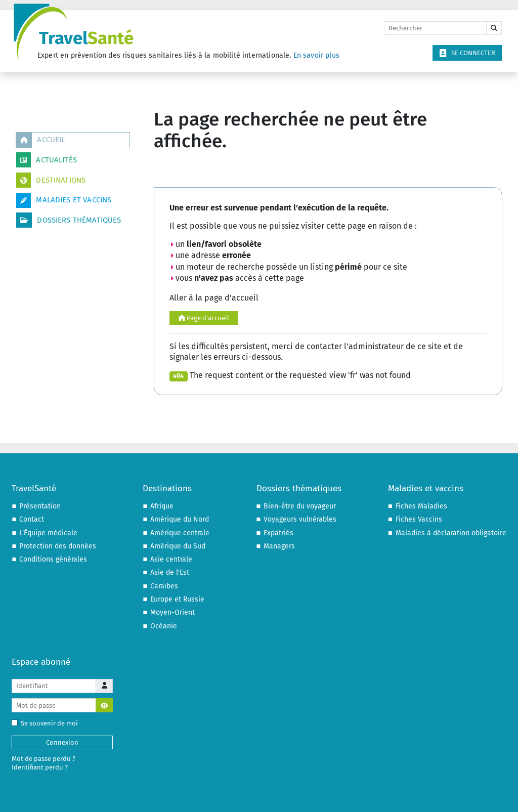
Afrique (162, 506)
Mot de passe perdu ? (44, 759)
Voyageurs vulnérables (300, 519)
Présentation (40, 506)
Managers (279, 546)
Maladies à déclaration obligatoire (451, 533)
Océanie (164, 626)
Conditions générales (53, 559)
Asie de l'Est (170, 572)
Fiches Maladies (421, 506)
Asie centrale (171, 559)
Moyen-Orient (172, 612)
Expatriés (278, 533)
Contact (32, 519)
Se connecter (467, 53)
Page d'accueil (204, 318)
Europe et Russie (177, 599)
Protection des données (58, 546)
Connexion (62, 742)
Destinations (51, 180)
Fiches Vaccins (419, 519)
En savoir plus (316, 55)
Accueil (40, 140)
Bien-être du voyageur (300, 506)
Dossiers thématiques (69, 220)
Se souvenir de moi (47, 723)
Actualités (47, 160)
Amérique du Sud (178, 546)
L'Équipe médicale (48, 533)
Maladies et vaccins (64, 200)
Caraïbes (164, 586)
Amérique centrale (180, 533)
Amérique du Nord (180, 519)
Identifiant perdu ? (40, 767)
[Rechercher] (435, 28)
